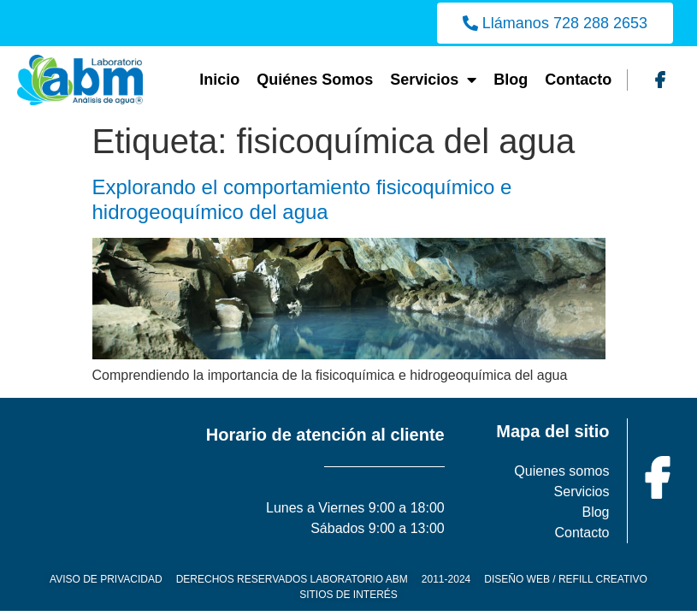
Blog (511, 80)
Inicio (219, 80)
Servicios (433, 80)
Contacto (578, 80)
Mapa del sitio (552, 431)
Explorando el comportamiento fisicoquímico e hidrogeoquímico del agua (302, 199)
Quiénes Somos (315, 80)
